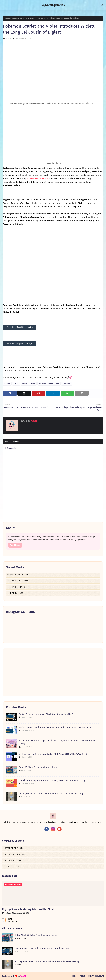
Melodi (8, 38)
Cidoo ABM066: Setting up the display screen (40, 767)
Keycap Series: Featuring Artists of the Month (29, 909)
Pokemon (67, 384)
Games (14, 18)
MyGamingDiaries (53, 5)
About (83, 976)
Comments (11, 921)
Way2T (23, 976)
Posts (8, 919)
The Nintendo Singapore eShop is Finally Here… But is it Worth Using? (52, 780)
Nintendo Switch (29, 384)
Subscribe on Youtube (18, 575)
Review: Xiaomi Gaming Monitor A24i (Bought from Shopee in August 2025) (55, 727)
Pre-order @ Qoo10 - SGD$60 (20, 344)
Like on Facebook (16, 593)
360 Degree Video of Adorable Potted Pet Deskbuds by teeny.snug (51, 794)
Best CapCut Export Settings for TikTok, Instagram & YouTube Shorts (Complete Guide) (57, 742)
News (16, 384)
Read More (15, 545)
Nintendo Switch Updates (49, 384)
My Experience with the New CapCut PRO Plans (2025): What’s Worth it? (53, 754)
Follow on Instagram (18, 581)
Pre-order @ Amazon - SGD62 (20, 327)
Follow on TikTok (16, 587)
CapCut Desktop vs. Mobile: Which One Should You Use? (46, 714)
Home (7, 18)
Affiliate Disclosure (96, 976)
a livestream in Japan (38, 178)
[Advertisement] (53, 672)
